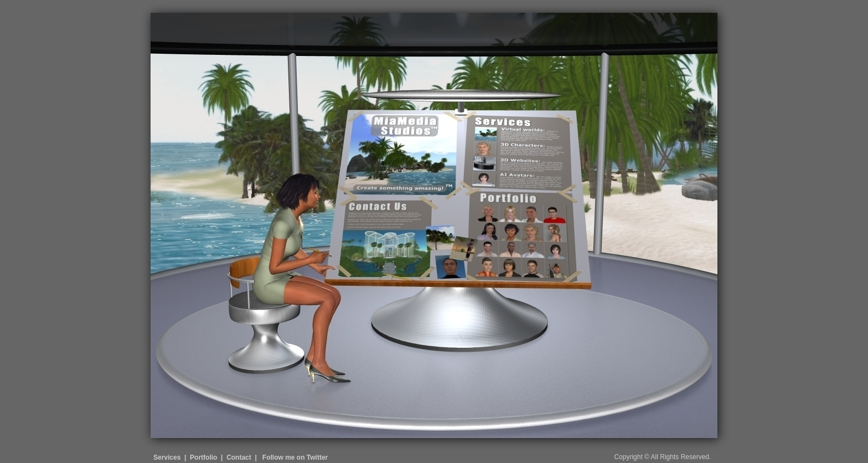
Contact (239, 457)
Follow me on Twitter (295, 457)
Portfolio (203, 457)
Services (167, 457)
